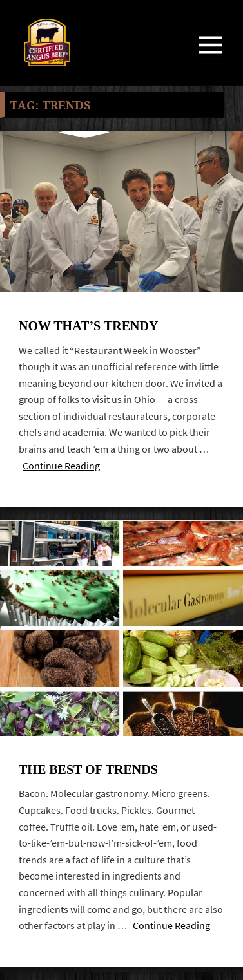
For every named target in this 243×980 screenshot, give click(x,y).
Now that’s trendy (88, 326)
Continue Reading (61, 466)
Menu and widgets (211, 58)
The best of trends (88, 769)
